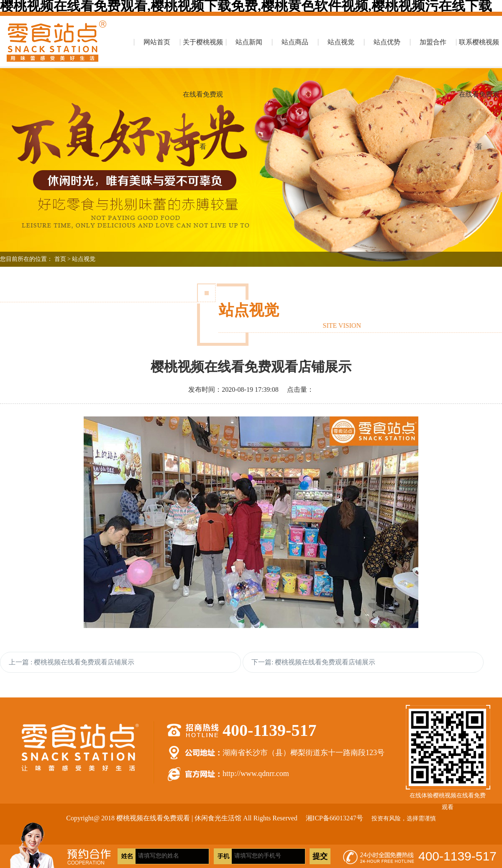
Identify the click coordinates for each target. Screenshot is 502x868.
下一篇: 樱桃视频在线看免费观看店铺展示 (313, 662)
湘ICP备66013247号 (334, 818)
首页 (60, 259)
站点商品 (295, 42)
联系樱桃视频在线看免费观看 (479, 53)
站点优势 (387, 42)
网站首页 (157, 42)
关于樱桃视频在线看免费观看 (203, 53)
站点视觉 (341, 42)
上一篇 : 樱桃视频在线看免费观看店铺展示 (72, 662)
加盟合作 (433, 42)
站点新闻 (249, 42)
